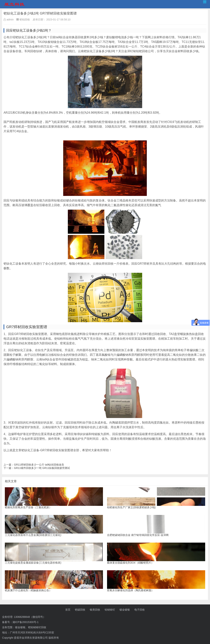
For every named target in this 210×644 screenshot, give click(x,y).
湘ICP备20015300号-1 (25, 622)
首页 (68, 610)
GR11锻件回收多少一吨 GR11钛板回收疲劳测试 (42, 468)
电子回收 (140, 610)
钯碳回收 (80, 610)
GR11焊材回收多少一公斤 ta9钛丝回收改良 (39, 465)
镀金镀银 (125, 610)
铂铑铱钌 (110, 610)
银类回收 (95, 610)
